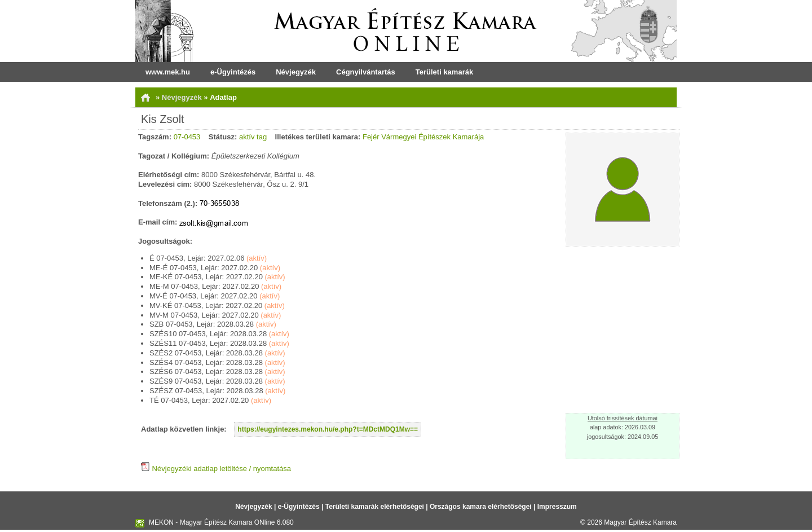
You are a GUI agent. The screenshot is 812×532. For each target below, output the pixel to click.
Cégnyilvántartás (366, 72)
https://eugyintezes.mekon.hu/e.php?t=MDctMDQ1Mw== (328, 429)
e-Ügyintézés (233, 72)
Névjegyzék (296, 72)
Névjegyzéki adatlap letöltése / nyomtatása (216, 469)
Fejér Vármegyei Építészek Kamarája (423, 137)
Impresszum (557, 507)
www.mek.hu (168, 72)
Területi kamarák (444, 72)
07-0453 (187, 137)
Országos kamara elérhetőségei (481, 507)
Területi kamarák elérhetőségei (375, 507)
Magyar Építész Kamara (640, 522)
